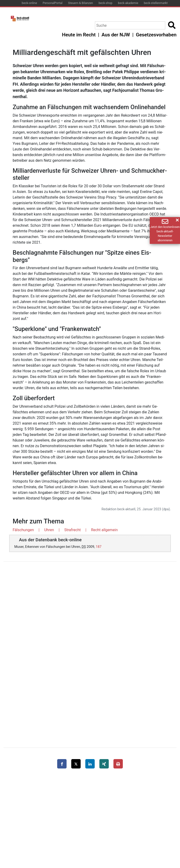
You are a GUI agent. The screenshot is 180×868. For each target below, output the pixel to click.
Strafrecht (72, 530)
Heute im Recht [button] (79, 35)
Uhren (49, 530)
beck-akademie (128, 3)
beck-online (29, 3)
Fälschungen (23, 530)
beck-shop (106, 3)
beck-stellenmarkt (156, 3)
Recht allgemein (104, 530)
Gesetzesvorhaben (156, 35)
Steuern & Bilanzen (80, 3)
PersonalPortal (52, 3)
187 (99, 547)
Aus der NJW (116, 35)
